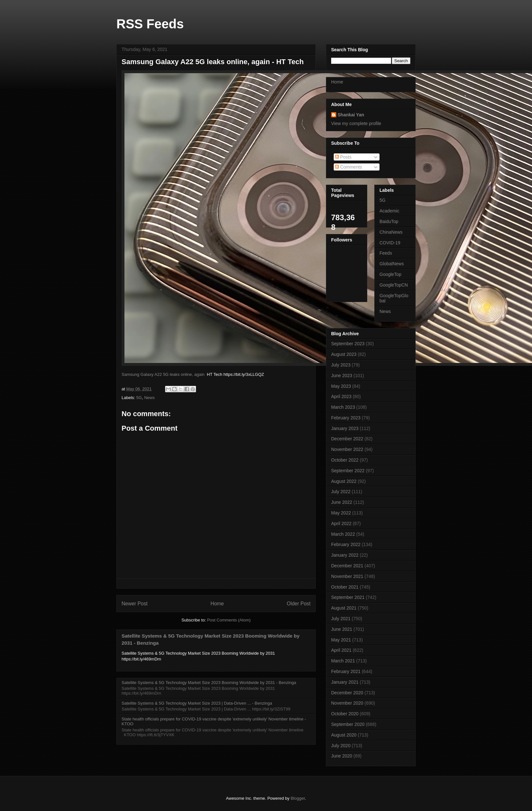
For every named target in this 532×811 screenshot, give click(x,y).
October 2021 (345, 587)
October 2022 (345, 460)
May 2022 (341, 513)
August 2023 (344, 354)
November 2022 (347, 449)
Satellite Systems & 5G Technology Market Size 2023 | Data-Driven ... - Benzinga (197, 703)
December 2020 (347, 693)
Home (217, 604)
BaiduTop (389, 221)
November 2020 (347, 703)
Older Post (299, 604)
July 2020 (341, 746)
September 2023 (348, 344)
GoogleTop (390, 274)
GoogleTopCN (394, 285)
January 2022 (345, 555)
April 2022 (341, 523)
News (149, 398)
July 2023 (341, 365)
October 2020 (345, 714)
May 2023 (341, 386)
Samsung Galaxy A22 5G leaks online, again (163, 374)
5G (139, 398)
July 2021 (341, 619)
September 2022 (348, 471)
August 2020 (344, 735)
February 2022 (346, 544)
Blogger (298, 798)
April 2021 (341, 650)
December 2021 (347, 566)
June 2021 (342, 629)
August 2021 (344, 608)
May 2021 (341, 640)
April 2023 (341, 396)
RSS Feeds (150, 24)
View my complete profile (356, 123)
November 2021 (347, 576)
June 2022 (342, 502)
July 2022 (341, 492)
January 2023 (345, 428)
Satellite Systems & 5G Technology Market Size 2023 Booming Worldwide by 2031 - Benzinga (209, 683)
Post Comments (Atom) (229, 620)
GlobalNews (392, 264)
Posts (343, 157)
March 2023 (343, 407)
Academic (389, 211)
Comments (349, 167)
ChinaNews (391, 232)
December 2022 (347, 439)
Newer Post (135, 604)
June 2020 (342, 756)
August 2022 (344, 481)
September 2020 (348, 724)
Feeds (386, 253)
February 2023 (346, 418)
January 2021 (345, 682)
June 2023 (342, 376)
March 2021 (343, 661)
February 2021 (346, 671)
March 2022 (343, 534)
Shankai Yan (351, 115)
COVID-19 (390, 243)
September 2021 (348, 597)
